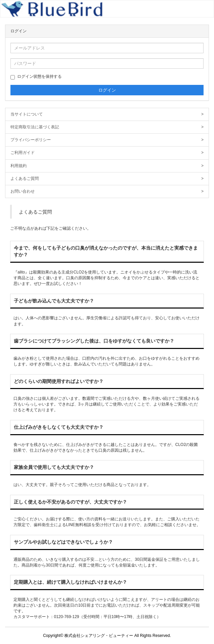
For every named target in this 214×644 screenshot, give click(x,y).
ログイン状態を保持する (36, 77)
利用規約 (107, 166)
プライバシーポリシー (107, 140)
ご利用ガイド (107, 153)
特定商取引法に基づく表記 (107, 127)
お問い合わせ (107, 191)
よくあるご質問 (107, 179)
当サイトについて (107, 114)
